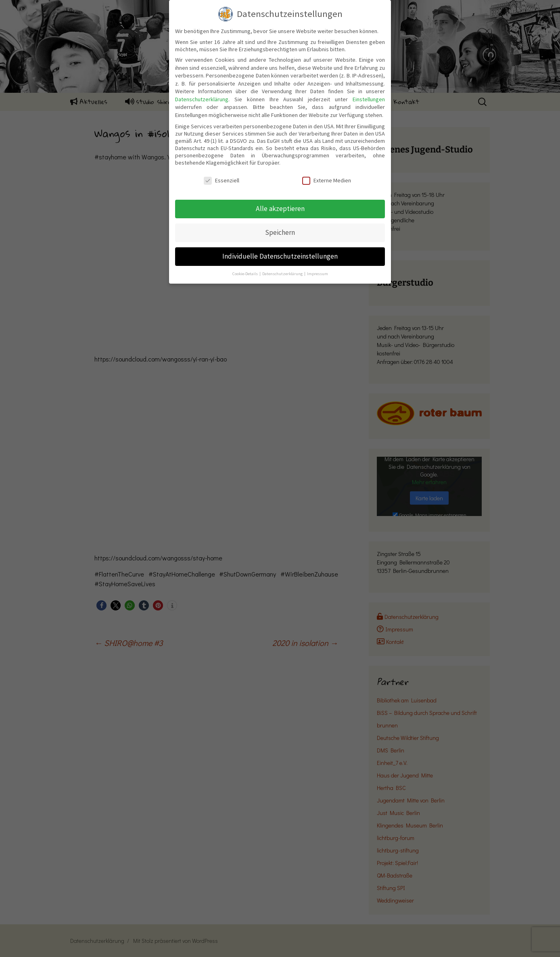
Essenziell (221, 180)
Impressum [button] (318, 274)
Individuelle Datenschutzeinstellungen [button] (280, 256)
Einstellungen (369, 99)
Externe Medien (327, 180)
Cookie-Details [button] (246, 274)
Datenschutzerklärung (202, 99)
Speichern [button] (280, 232)
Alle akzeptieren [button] (280, 209)
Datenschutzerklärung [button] (283, 274)
